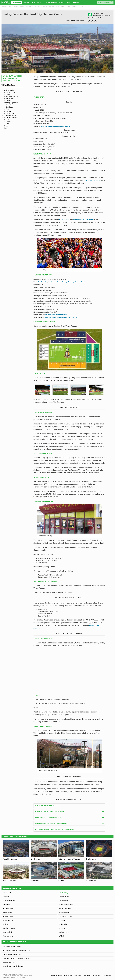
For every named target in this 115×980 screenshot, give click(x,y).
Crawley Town (64, 901)
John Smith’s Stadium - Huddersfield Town (17, 950)
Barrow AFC (7, 893)
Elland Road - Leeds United (12, 947)
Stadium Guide (9, 90)
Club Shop (9, 111)
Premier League (7, 7)
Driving (8, 122)
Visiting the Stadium (10, 118)
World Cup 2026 (85, 7)
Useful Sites (73, 976)
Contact (59, 976)
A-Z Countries (106, 976)
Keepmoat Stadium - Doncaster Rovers (16, 958)
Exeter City (6, 905)
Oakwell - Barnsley (9, 962)
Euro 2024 (75, 7)
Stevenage (63, 928)
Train (7, 124)
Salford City (63, 924)
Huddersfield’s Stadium (83, 220)
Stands (8, 101)
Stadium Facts (11, 92)
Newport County (8, 916)
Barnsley (71, 282)
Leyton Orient (7, 912)
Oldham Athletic (80, 282)
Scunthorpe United (9, 928)
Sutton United (7, 932)
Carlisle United (64, 897)
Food (8, 109)
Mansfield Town (64, 912)
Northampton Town (65, 916)
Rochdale (6, 924)
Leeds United (43, 282)
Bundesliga (30, 7)
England (72, 21)
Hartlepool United (65, 909)
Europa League (54, 7)
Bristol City (6, 897)
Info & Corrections (84, 976)
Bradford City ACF (12, 97)
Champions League (41, 7)
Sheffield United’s (93, 181)
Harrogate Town (8, 909)
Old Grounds (96, 976)
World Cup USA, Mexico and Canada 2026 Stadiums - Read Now (13, 78)
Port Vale (62, 920)
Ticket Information (10, 115)
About (53, 976)
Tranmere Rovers (8, 936)
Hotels (6, 126)
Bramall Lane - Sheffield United (13, 966)
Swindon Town (64, 932)
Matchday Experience (11, 103)
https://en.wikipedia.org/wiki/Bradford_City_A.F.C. (62, 318)
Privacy (65, 976)
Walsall (62, 936)
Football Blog (65, 7)
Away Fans (10, 105)
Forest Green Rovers (66, 905)
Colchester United (9, 901)
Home (67, 21)
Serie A (22, 7)
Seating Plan (10, 99)
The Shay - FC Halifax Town (12, 954)
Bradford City (64, 893)
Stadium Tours (11, 113)
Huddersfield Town (54, 282)
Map (7, 120)
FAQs (6, 128)
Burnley (64, 282)
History (8, 94)
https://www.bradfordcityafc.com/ (56, 315)
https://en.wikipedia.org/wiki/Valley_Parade (55, 126)
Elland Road (64, 220)
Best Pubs (9, 107)
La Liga (16, 7)
